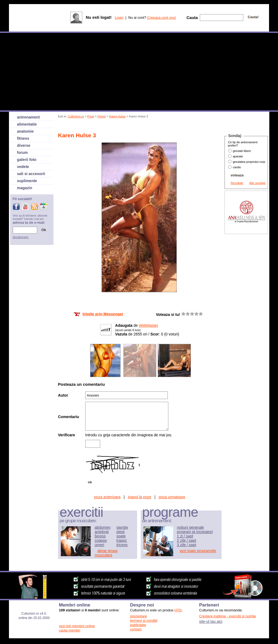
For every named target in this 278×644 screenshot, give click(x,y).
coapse (101, 540)
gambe (122, 527)
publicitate (138, 625)
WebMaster (148, 325)
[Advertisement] (157, 126)
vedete (23, 167)
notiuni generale (191, 527)
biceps (100, 536)
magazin (25, 188)
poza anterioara (107, 497)
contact (136, 629)
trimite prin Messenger (103, 314)
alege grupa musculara (106, 553)
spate (121, 536)
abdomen (103, 527)
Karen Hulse (117, 116)
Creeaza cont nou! (162, 18)
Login (119, 18)
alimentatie (27, 124)
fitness (23, 138)
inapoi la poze (140, 497)
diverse (24, 145)
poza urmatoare (172, 497)
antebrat (102, 532)
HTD (178, 610)
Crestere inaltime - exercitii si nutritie (228, 616)
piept (121, 532)
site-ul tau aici (211, 621)
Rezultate (237, 183)
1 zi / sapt (185, 536)
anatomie (25, 131)
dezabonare (21, 237)
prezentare (138, 616)
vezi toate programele (198, 551)
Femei (102, 116)
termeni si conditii (144, 620)
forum (23, 153)
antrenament (29, 117)
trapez (122, 540)
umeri (99, 545)
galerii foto (27, 160)
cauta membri (70, 630)
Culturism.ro (76, 116)
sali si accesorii (31, 174)
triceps (122, 545)
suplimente (27, 181)
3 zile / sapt (187, 545)
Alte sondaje (258, 183)
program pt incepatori (195, 532)
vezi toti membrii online (77, 626)
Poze (91, 116)
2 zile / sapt (187, 540)
